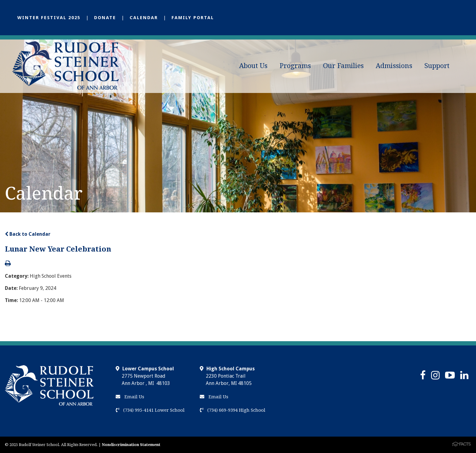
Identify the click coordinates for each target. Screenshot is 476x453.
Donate (105, 18)
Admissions (394, 66)
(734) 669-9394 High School (233, 410)
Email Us (130, 397)
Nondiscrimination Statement (131, 445)
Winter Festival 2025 (49, 18)
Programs (295, 66)
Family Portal (193, 18)
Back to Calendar (28, 234)
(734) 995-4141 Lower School (150, 410)
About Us (253, 66)
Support (437, 66)
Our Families (343, 66)
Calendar (144, 18)
